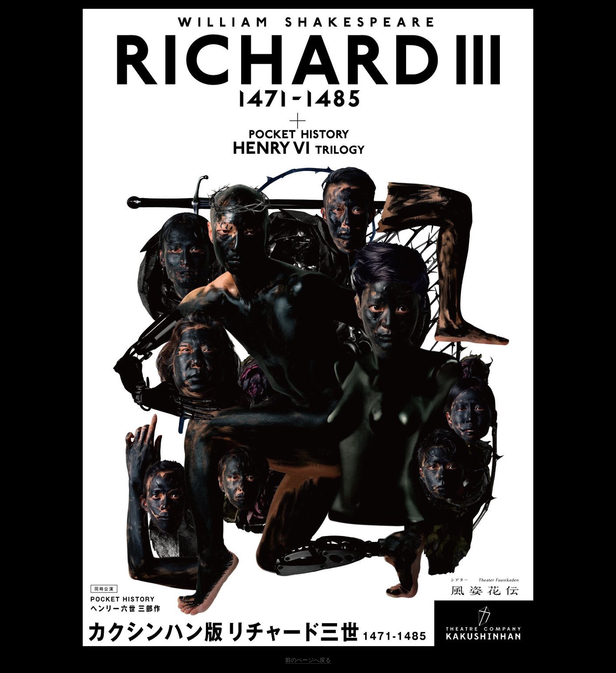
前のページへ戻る (308, 660)
